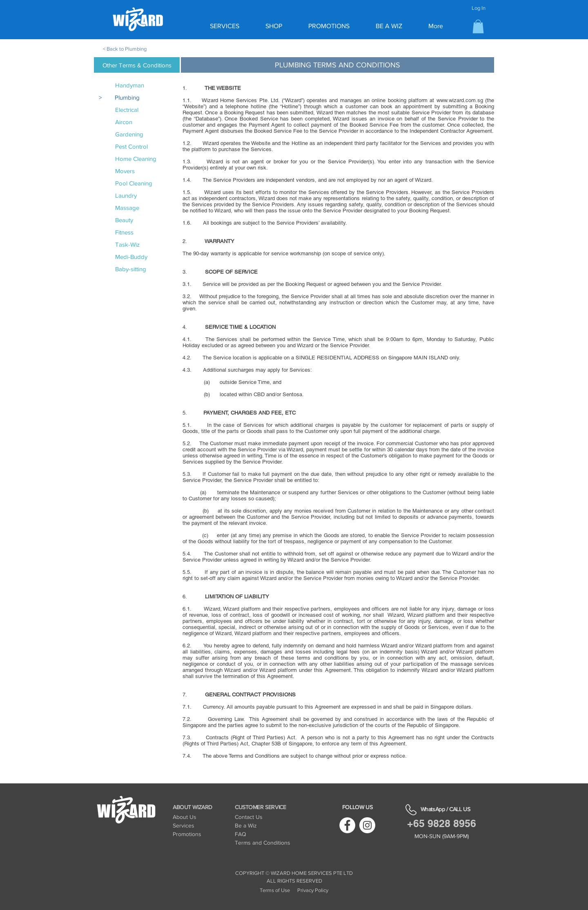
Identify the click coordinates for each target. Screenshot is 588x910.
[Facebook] (347, 825)
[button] (478, 26)
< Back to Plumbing (125, 49)
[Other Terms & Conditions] (137, 65)
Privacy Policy (313, 890)
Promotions (187, 834)
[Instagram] (367, 825)
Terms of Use (275, 890)
